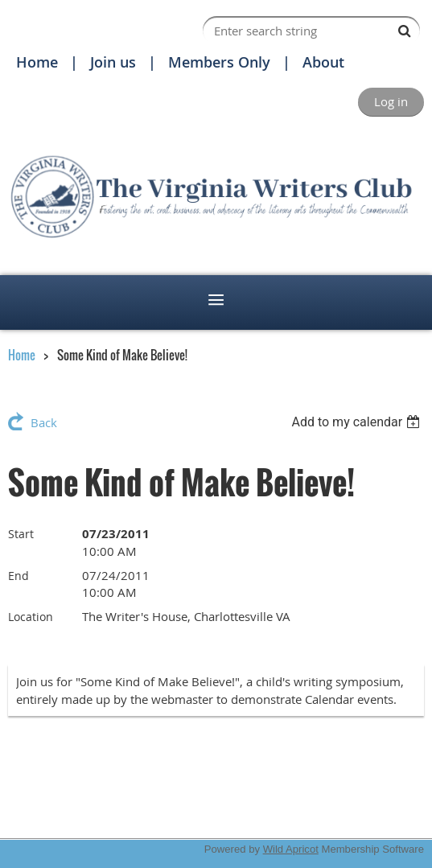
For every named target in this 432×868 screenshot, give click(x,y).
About (323, 62)
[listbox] (358, 422)
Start (21, 534)
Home (37, 62)
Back (44, 422)
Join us (113, 62)
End (19, 576)
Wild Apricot (291, 849)
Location (31, 617)
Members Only (219, 62)
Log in (391, 101)
